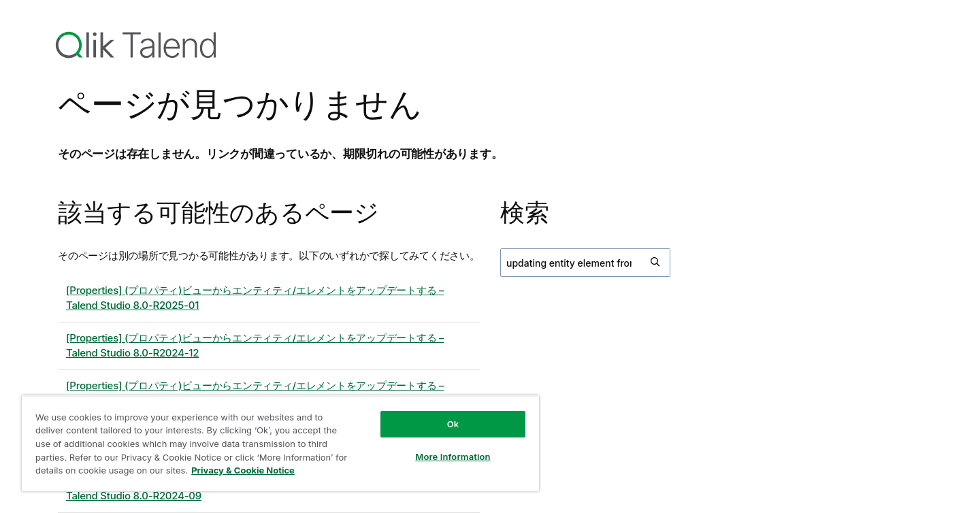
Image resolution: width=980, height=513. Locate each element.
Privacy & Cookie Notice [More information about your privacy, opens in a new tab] (243, 470)
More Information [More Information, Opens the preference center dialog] (453, 457)
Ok (453, 424)
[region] (280, 443)
